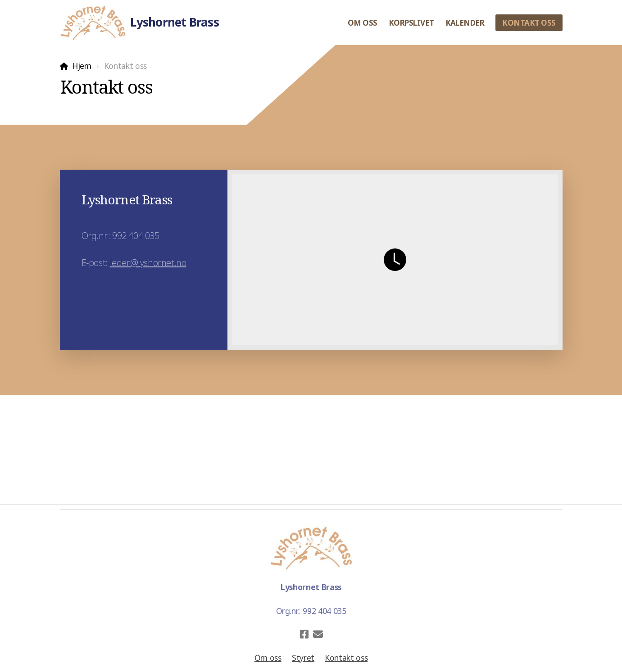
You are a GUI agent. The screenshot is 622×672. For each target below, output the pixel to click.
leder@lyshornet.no (148, 263)
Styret (303, 658)
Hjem (82, 66)
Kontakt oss (346, 658)
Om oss (268, 658)
